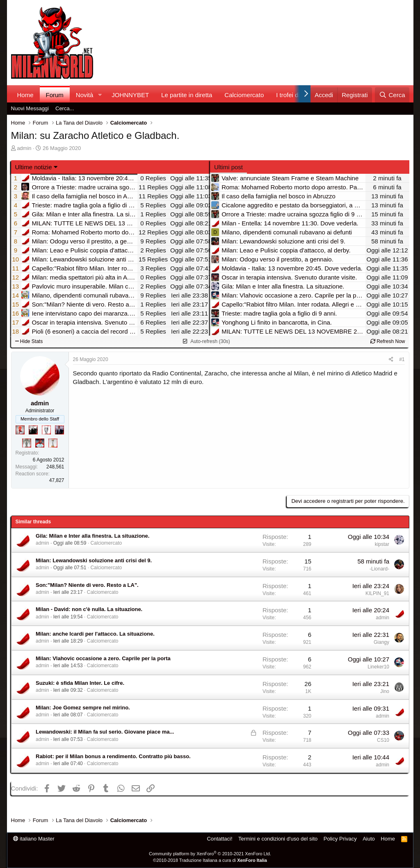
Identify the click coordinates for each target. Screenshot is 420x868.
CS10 (383, 740)
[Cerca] (392, 95)
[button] (100, 95)
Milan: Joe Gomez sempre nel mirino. (83, 708)
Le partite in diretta (187, 95)
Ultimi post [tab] (228, 167)
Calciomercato (244, 95)
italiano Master (34, 839)
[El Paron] (33, 430)
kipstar (382, 544)
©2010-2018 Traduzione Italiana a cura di (210, 860)
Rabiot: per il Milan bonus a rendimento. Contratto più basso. (113, 756)
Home (25, 95)
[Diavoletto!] (20, 430)
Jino (385, 691)
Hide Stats (29, 341)
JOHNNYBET (130, 95)
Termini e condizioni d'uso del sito (278, 839)
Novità (85, 95)
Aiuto (369, 839)
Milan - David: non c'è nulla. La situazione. (89, 609)
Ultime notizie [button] (34, 167)
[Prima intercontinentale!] (53, 443)
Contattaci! (219, 839)
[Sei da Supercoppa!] (27, 443)
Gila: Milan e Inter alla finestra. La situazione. (92, 536)
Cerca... (65, 108)
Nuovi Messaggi (30, 108)
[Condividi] (391, 360)
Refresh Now (388, 341)
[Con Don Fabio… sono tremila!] (59, 430)
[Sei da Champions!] (46, 430)
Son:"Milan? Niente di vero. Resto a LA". (87, 585)
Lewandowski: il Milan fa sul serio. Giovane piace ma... (105, 732)
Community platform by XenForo (210, 854)
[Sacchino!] (40, 443)
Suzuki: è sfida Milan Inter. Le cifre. (80, 683)
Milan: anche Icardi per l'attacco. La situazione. (95, 634)
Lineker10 (378, 667)
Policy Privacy (340, 839)
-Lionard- (379, 569)
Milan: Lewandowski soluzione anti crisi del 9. (94, 560)
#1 (402, 359)
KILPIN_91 (377, 593)
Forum (55, 95)
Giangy (381, 642)
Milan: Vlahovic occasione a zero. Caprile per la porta (103, 658)
